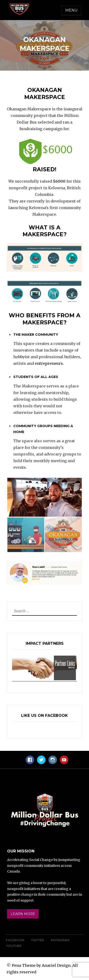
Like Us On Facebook (44, 716)
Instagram (60, 940)
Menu (71, 10)
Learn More (23, 914)
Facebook (15, 940)
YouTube (14, 946)
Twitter (38, 940)
